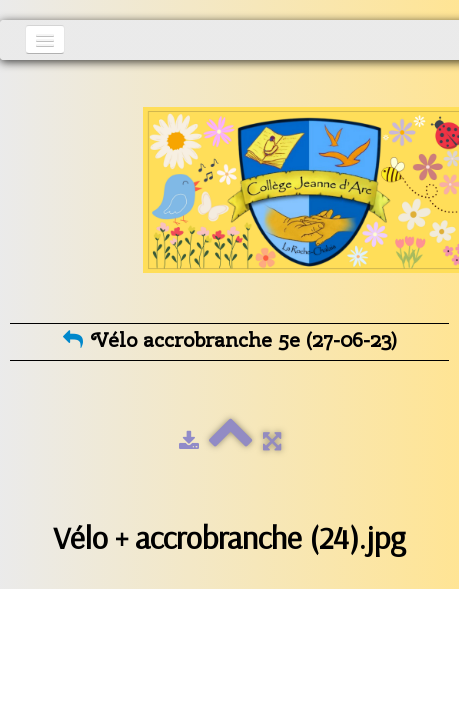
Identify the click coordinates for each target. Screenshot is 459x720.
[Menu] (45, 39)
